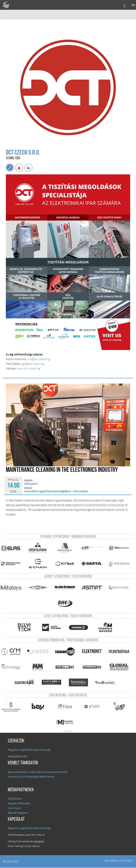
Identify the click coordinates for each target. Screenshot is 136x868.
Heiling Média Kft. (18, 757)
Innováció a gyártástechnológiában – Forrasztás (56, 491)
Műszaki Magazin (18, 813)
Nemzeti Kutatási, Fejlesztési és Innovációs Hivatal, (38, 772)
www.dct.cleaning (29, 368)
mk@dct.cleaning (39, 359)
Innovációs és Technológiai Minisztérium (31, 777)
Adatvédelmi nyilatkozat (119, 861)
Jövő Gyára (14, 808)
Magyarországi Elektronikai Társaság (29, 750)
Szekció (28, 488)
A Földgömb (8, 5)
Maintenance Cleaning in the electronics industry (62, 470)
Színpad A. (31, 483)
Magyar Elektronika (19, 804)
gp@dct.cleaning (33, 364)
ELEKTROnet (15, 799)
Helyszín (28, 480)
